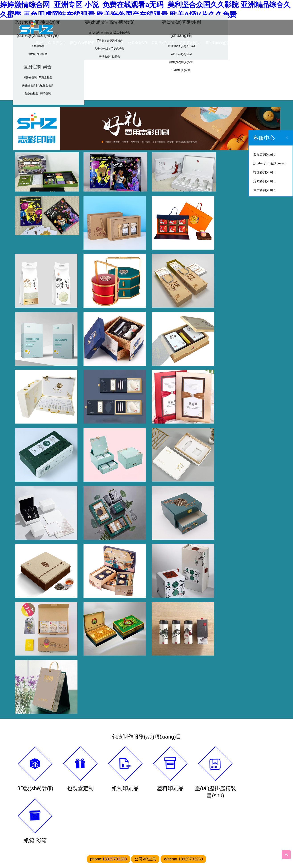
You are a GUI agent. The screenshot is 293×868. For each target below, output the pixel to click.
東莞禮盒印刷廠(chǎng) (60, 829)
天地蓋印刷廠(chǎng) (125, 817)
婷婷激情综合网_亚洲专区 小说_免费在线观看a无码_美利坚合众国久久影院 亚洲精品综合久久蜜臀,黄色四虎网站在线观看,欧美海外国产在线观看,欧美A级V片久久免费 (145, 10)
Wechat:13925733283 (183, 595)
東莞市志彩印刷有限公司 (166, 815)
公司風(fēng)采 (163, 43)
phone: (109, 595)
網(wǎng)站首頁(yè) (50, 43)
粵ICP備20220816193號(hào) (170, 858)
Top (286, 855)
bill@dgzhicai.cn (170, 845)
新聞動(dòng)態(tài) (220, 43)
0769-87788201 (159, 829)
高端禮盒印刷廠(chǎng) (60, 817)
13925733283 (115, 595)
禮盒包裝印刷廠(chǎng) (26, 829)
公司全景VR (137, 43)
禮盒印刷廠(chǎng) (96, 815)
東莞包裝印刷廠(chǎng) (26, 817)
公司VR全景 (145, 595)
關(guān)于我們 (82, 43)
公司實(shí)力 (190, 43)
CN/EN (272, 43)
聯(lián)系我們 (251, 43)
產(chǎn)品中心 (111, 43)
